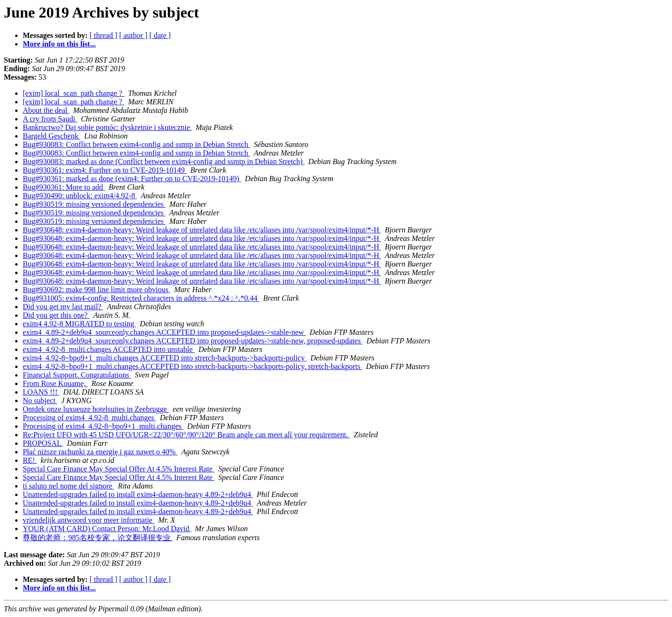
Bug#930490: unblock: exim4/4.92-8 (80, 196)
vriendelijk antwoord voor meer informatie (89, 520)
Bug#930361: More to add (64, 187)
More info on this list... (59, 44)
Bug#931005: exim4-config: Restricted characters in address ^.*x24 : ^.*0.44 (141, 298)
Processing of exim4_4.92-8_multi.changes (89, 418)
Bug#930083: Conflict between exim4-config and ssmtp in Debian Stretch (136, 144)
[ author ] (134, 35)
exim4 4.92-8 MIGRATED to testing (79, 324)
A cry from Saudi (50, 119)
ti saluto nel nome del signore (68, 486)
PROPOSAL (43, 443)
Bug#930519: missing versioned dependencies (94, 204)
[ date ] (160, 35)
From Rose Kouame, (55, 383)
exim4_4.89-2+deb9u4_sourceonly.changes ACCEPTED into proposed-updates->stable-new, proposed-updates (193, 341)
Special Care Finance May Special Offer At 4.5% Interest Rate (118, 469)
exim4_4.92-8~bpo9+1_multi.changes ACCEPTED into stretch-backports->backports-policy (165, 358)
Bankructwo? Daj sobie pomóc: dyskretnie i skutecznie (107, 127)
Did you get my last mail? (63, 307)
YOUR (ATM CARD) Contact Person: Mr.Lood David (107, 529)
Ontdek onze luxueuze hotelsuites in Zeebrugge (96, 409)
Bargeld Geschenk (51, 136)
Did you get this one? (56, 315)
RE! (30, 460)
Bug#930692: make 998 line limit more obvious (97, 290)
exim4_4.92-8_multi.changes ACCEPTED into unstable (109, 349)
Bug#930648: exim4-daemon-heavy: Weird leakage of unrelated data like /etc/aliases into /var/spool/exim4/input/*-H (202, 230)
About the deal (46, 110)
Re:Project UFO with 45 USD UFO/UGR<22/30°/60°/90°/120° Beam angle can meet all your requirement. (186, 435)
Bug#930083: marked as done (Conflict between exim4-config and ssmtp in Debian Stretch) (164, 161)
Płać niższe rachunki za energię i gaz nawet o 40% (100, 452)
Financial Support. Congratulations (77, 375)
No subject (40, 401)
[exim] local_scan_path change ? (73, 93)
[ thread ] (104, 35)
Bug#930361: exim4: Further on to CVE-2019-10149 (105, 170)
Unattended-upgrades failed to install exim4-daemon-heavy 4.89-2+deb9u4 (138, 494)
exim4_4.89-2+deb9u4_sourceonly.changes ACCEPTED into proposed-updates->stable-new (164, 332)
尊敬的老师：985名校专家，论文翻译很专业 (98, 538)
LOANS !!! (41, 392)
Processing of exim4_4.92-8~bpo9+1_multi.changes (103, 426)
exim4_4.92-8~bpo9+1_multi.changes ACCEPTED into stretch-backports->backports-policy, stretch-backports (192, 366)
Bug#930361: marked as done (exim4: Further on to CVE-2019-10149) (132, 179)
